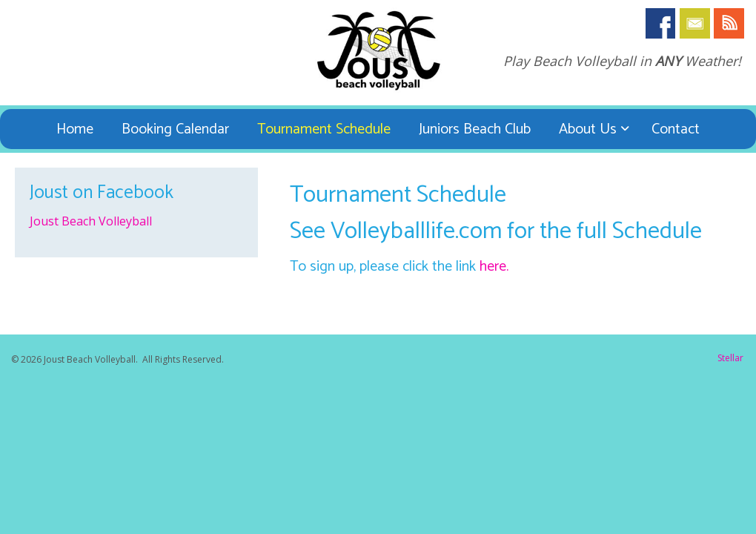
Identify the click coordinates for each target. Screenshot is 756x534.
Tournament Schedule (324, 129)
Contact (676, 129)
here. (494, 267)
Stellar (730, 358)
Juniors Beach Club (475, 129)
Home (75, 129)
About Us (588, 129)
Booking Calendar (175, 129)
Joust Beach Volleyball (91, 221)
